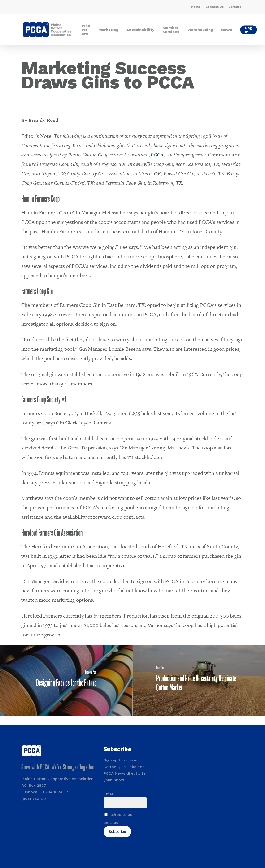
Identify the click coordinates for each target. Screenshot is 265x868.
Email (109, 794)
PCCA (157, 155)
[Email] (125, 803)
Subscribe (117, 832)
